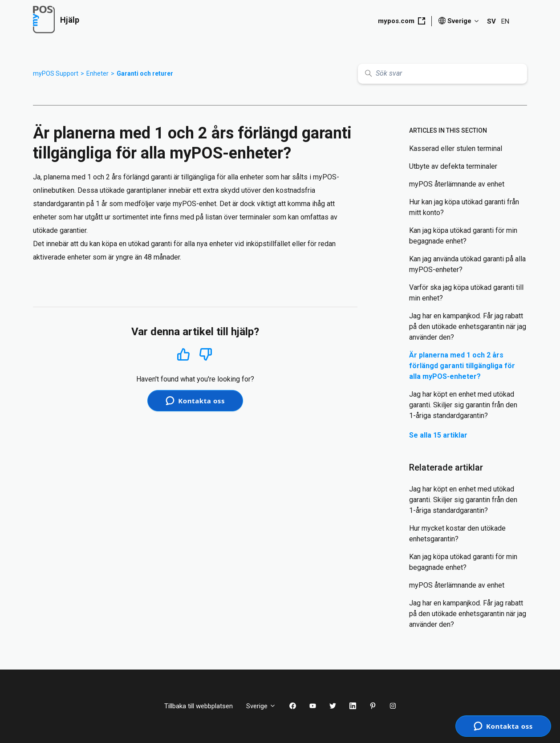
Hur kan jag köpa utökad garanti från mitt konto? (464, 207)
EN (505, 21)
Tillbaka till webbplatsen (199, 706)
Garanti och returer (145, 73)
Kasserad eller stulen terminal (456, 148)
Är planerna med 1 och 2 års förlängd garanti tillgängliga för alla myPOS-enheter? (462, 366)
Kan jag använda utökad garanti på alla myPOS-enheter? (467, 264)
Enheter (97, 73)
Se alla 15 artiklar (438, 435)
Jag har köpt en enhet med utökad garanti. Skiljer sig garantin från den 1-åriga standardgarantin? (463, 405)
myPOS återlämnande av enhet (457, 184)
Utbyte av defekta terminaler (453, 166)
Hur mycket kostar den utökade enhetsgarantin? (457, 534)
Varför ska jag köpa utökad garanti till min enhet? (466, 293)
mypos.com (402, 21)
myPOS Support (56, 73)
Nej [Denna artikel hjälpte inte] (206, 355)
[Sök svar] (442, 74)
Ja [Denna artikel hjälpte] (183, 354)
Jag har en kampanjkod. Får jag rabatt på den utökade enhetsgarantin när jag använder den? (468, 327)
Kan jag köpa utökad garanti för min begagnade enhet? (463, 236)
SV (491, 21)
